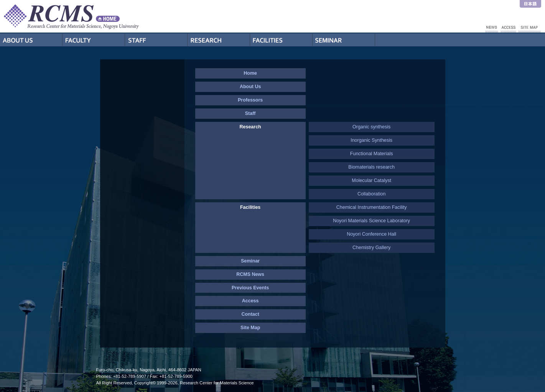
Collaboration (371, 194)
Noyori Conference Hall (371, 234)
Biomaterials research (371, 167)
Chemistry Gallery (371, 248)
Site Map (250, 328)
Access (250, 301)
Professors (94, 40)
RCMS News (250, 274)
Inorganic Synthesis (371, 140)
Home (250, 73)
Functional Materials (372, 154)
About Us (31, 40)
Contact (250, 314)
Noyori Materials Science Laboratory (371, 221)
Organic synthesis (371, 127)
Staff (156, 40)
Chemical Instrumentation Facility (372, 207)
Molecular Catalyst (371, 180)
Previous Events (250, 288)
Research (219, 40)
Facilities (281, 40)
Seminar (344, 40)
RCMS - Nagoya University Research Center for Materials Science (100, 16)
